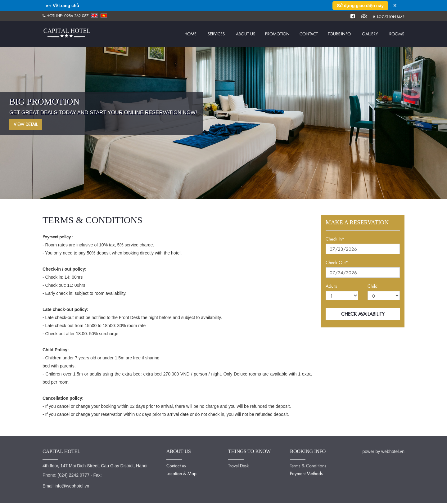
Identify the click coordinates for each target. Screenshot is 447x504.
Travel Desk (239, 464)
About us (245, 34)
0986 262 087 (76, 16)
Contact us (176, 464)
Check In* (335, 239)
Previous (20, 108)
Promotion (277, 34)
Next (427, 108)
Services (216, 34)
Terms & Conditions (308, 464)
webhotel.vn (393, 450)
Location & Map (181, 472)
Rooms (397, 34)
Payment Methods (306, 472)
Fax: (97, 474)
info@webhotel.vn (72, 484)
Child (372, 286)
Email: (49, 484)
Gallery (370, 34)
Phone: (49, 474)
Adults (331, 286)
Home (190, 34)
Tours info (339, 34)
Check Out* (337, 262)
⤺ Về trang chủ (62, 6)
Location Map (389, 17)
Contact (309, 34)
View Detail (26, 124)
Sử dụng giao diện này (360, 6)
